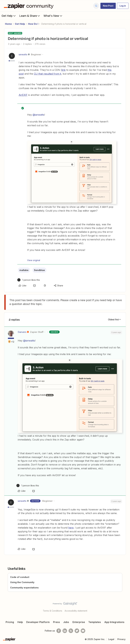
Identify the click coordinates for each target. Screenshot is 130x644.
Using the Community (22, 582)
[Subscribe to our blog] (71, 631)
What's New (53, 16)
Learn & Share (30, 16)
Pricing (10, 622)
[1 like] (29, 280)
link (64, 70)
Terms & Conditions (52, 611)
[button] (108, 6)
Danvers (22, 332)
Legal (111, 639)
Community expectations (24, 588)
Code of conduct (20, 577)
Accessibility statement (76, 611)
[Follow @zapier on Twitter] (77, 631)
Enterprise (79, 622)
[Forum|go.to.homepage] (29, 6)
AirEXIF (23, 95)
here (71, 528)
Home (8, 24)
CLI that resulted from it (47, 74)
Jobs (66, 622)
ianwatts (23, 54)
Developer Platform (38, 622)
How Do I (33, 24)
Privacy (121, 639)
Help (20, 622)
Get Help (9, 16)
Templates (95, 622)
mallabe (24, 270)
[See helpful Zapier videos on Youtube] (83, 631)
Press (57, 622)
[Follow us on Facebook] (59, 631)
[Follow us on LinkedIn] (65, 631)
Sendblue (39, 270)
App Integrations (114, 622)
